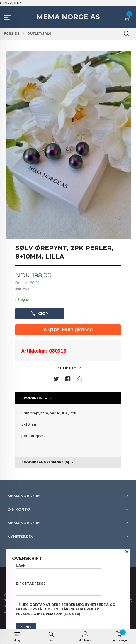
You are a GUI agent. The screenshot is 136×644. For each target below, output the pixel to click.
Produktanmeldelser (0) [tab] (45, 462)
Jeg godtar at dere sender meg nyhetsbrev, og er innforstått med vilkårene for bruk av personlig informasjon (66, 609)
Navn (59, 571)
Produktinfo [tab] (34, 398)
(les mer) (72, 614)
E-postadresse (59, 589)
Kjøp (40, 314)
